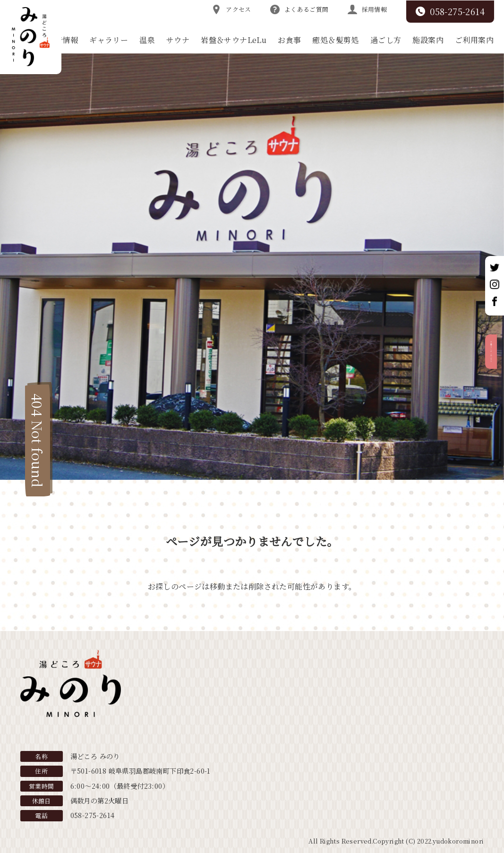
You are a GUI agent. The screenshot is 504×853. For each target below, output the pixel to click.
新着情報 (63, 40)
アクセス (231, 9)
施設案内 (428, 40)
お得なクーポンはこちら (494, 384)
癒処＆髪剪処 (335, 40)
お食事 (289, 40)
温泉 (147, 40)
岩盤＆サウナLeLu (234, 40)
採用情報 (367, 9)
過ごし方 (386, 40)
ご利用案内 (474, 40)
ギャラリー (109, 40)
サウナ (178, 40)
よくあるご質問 (299, 9)
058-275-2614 (450, 11)
